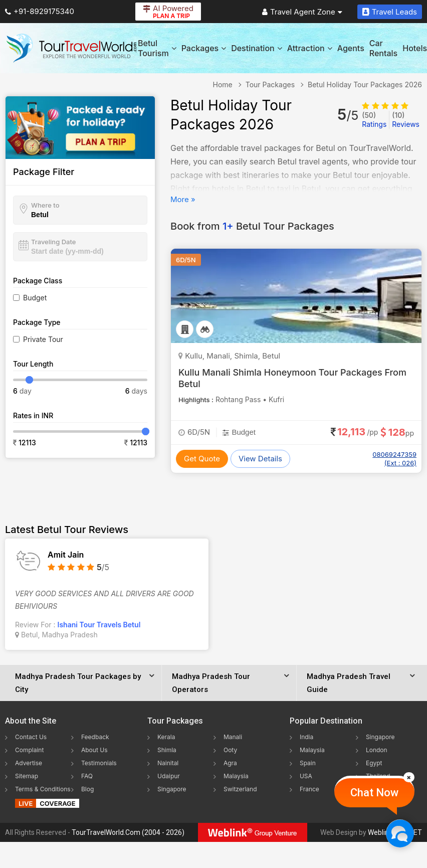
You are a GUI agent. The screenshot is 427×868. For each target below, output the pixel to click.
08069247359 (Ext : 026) (394, 459)
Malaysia (236, 776)
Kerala (166, 737)
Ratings (374, 120)
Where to (45, 205)
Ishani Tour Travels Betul (99, 625)
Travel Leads (390, 12)
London (377, 750)
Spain (308, 763)
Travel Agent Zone (302, 12)
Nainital (168, 763)
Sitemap (27, 776)
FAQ (87, 776)
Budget (35, 298)
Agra (230, 763)
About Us (94, 750)
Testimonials (99, 763)
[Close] (409, 777)
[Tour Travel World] (71, 48)
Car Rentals (383, 48)
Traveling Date (53, 242)
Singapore (172, 789)
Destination (257, 48)
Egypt (374, 763)
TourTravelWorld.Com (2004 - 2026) (128, 832)
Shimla (167, 750)
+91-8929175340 (40, 11)
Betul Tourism (157, 48)
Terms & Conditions (43, 789)
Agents (351, 48)
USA (306, 776)
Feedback (95, 737)
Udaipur (169, 776)
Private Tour (43, 339)
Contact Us (31, 737)
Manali (233, 737)
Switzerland (240, 789)
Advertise (29, 763)
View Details (260, 459)
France (309, 789)
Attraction (310, 48)
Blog (87, 789)
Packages (204, 48)
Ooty (230, 750)
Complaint (29, 750)
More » (183, 199)
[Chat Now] (400, 833)
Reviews (406, 120)
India (306, 737)
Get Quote (202, 459)
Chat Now (374, 793)
